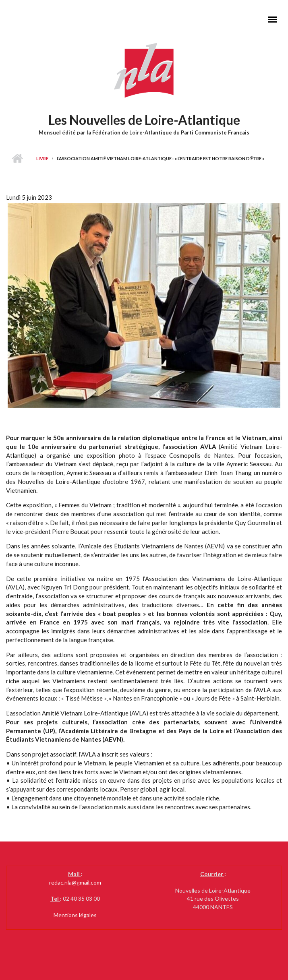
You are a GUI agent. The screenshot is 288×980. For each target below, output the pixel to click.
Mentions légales (75, 915)
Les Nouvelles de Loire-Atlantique (144, 120)
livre (42, 158)
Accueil (17, 159)
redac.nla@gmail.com (75, 882)
